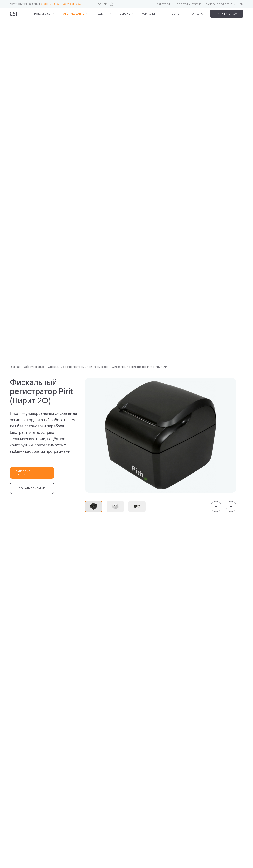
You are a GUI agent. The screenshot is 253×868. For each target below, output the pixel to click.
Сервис (125, 14)
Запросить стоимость (24, 473)
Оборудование (74, 14)
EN (241, 4)
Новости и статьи (188, 4)
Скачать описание (32, 488)
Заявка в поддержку (220, 4)
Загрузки (164, 4)
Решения (102, 14)
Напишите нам (227, 14)
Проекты (174, 14)
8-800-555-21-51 (51, 4)
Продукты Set (42, 14)
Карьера (197, 14)
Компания (149, 14)
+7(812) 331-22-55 (71, 4)
